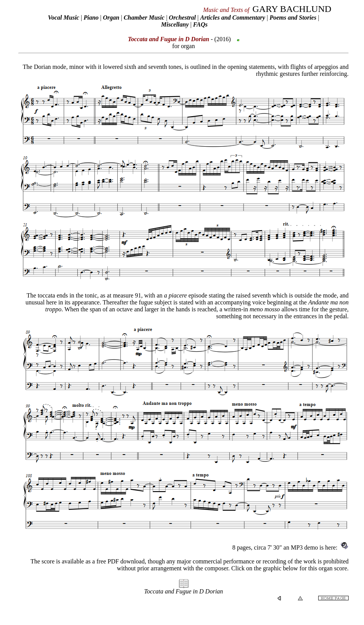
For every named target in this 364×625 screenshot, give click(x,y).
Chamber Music (144, 18)
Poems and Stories (293, 18)
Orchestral (183, 18)
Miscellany (175, 24)
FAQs (200, 24)
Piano (91, 18)
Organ (111, 18)
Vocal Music (64, 18)
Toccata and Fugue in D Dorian (183, 591)
